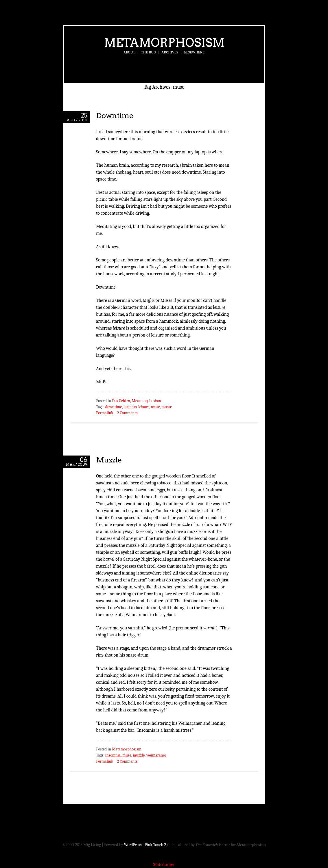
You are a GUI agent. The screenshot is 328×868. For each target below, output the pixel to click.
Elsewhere (194, 52)
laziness (130, 407)
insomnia (113, 755)
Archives (170, 52)
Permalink (105, 413)
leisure (144, 407)
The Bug (148, 52)
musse (167, 407)
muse (155, 407)
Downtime (115, 115)
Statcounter (164, 865)
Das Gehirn (121, 401)
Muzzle (109, 460)
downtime (114, 407)
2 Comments (127, 413)
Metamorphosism (164, 42)
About (129, 52)
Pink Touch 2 (155, 845)
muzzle (139, 755)
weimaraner (156, 755)
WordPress (133, 845)
